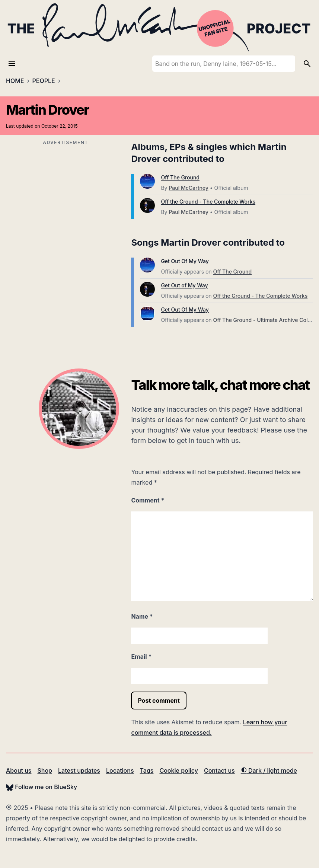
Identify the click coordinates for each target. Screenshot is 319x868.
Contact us (219, 770)
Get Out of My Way (184, 285)
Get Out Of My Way (185, 261)
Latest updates (79, 770)
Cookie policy (178, 770)
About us (19, 770)
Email (141, 657)
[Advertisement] (66, 200)
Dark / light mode (269, 770)
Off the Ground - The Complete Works (208, 202)
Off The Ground (180, 177)
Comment (148, 500)
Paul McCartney (188, 188)
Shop (45, 770)
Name (142, 616)
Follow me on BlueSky (42, 787)
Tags (147, 770)
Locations (120, 770)
